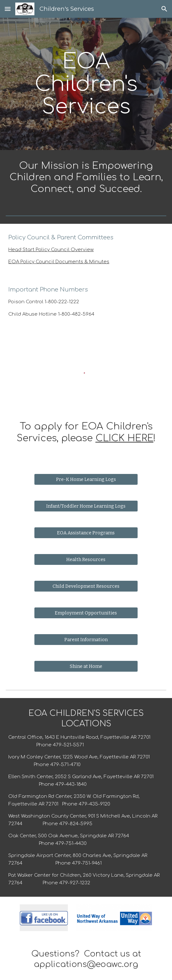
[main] (86, 84)
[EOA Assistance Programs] (86, 533)
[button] (8, 9)
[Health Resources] (86, 560)
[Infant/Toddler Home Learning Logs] (86, 506)
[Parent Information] (86, 640)
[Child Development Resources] (86, 586)
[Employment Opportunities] (86, 613)
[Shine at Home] (86, 666)
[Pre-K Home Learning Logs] (86, 480)
